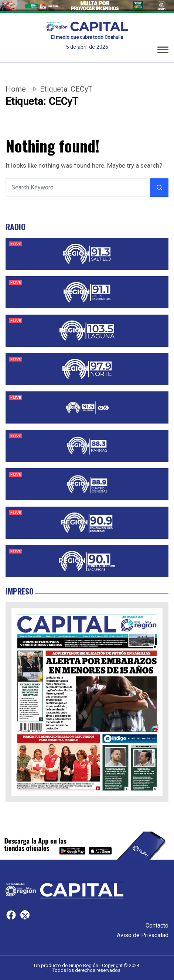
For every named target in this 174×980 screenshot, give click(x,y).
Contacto (157, 926)
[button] (163, 50)
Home (16, 89)
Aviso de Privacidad (143, 935)
